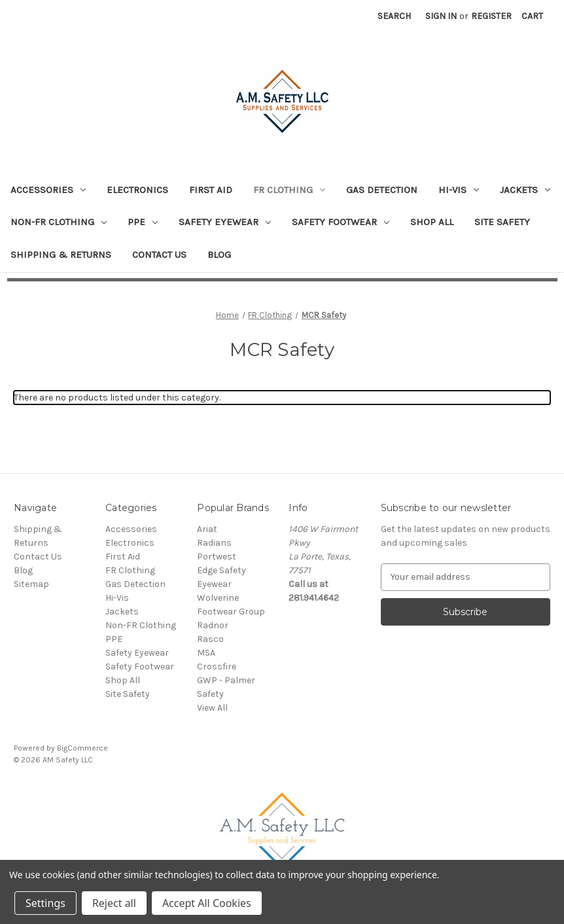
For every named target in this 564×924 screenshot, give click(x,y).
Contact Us (159, 255)
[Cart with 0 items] (532, 16)
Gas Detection (382, 190)
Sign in (441, 16)
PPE (143, 222)
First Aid (211, 190)
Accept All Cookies (207, 903)
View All (212, 708)
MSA (206, 653)
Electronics (137, 190)
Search (394, 16)
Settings (45, 903)
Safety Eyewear (225, 222)
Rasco (210, 639)
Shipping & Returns (61, 255)
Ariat (207, 529)
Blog (219, 255)
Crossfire (217, 666)
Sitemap (31, 584)
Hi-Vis (459, 190)
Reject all (114, 903)
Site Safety (502, 222)
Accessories (48, 190)
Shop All (432, 222)
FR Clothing (289, 190)
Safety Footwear (341, 222)
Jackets (525, 190)
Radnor (213, 625)
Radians (214, 543)
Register (491, 16)
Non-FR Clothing (59, 222)
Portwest (217, 557)
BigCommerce (82, 748)
